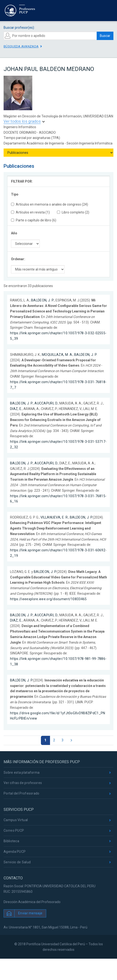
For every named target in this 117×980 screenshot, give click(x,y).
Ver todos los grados (22, 121)
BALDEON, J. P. (43, 300)
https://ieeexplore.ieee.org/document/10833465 (48, 599)
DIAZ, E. (16, 409)
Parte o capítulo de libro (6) (34, 220)
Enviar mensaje (30, 913)
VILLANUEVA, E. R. (54, 517)
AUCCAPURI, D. (46, 403)
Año (14, 233)
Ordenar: (18, 259)
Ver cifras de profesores (23, 783)
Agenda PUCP (15, 852)
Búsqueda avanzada (21, 46)
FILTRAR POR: (22, 181)
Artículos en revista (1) (30, 212)
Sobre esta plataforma (22, 772)
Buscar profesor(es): (19, 28)
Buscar (105, 36)
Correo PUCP (14, 830)
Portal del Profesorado (22, 793)
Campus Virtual (16, 820)
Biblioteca (11, 841)
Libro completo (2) (73, 212)
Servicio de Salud (17, 862)
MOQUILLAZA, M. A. (57, 355)
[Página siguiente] (71, 740)
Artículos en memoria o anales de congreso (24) (50, 204)
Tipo (15, 194)
